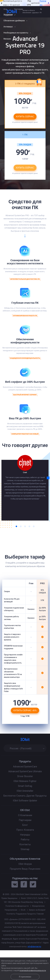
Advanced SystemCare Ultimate (25, 771)
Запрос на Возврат (37, 910)
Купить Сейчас (25, 168)
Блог (25, 825)
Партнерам (18, 9)
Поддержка (21, 914)
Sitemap (25, 849)
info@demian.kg (34, 947)
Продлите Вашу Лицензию (25, 869)
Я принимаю (25, 977)
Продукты (31, 914)
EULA (23, 910)
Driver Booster (25, 776)
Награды (25, 835)
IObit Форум (25, 864)
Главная (40, 914)
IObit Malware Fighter (25, 781)
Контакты (25, 844)
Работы (25, 840)
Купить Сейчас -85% (25, 710)
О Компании (25, 815)
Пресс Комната (25, 830)
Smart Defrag (25, 786)
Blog (5, 9)
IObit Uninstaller (25, 791)
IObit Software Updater (25, 801)
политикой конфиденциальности (33, 971)
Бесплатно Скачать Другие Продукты (25, 796)
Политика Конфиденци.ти (17, 906)
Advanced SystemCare (25, 767)
